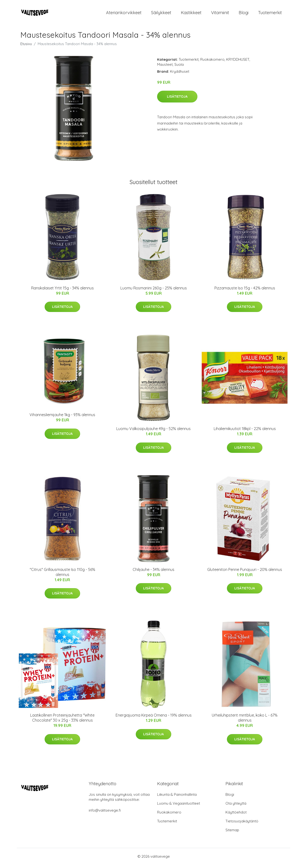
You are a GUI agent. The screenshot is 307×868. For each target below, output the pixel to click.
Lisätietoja (177, 100)
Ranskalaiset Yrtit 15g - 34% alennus (62, 291)
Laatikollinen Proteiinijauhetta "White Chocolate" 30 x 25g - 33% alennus (62, 721)
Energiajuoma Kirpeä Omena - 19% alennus (154, 718)
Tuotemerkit (270, 14)
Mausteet (165, 68)
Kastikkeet (191, 14)
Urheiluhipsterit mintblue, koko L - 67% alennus (245, 721)
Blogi (244, 14)
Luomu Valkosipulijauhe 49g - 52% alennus (153, 432)
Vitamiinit (220, 14)
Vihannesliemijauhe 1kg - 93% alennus (62, 418)
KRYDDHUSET (238, 63)
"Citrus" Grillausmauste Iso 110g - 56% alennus (62, 575)
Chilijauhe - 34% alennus (153, 573)
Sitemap (232, 833)
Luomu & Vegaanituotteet (179, 807)
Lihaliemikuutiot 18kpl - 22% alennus (245, 432)
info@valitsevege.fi (105, 814)
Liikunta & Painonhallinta (177, 798)
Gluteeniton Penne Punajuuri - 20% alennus (245, 573)
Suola (179, 68)
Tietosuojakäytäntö (242, 824)
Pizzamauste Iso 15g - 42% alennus (245, 291)
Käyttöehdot (236, 816)
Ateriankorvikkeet (124, 14)
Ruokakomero (212, 63)
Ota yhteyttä (236, 807)
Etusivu (26, 47)
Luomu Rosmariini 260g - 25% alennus (154, 291)
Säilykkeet (161, 14)
